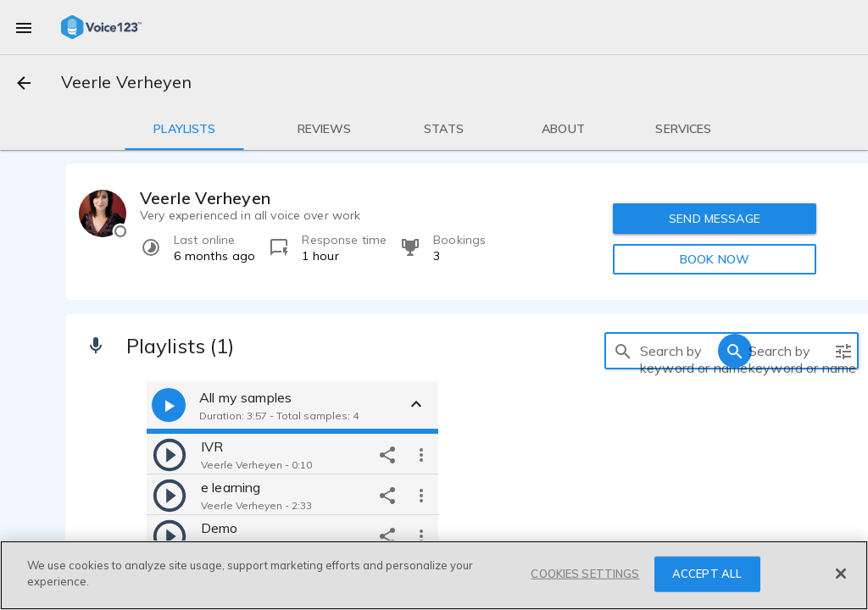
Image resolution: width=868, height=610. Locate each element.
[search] (623, 351)
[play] (170, 454)
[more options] (421, 454)
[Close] (841, 574)
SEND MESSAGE (715, 219)
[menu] (24, 27)
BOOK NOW (715, 259)
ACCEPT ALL (707, 574)
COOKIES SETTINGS (585, 574)
